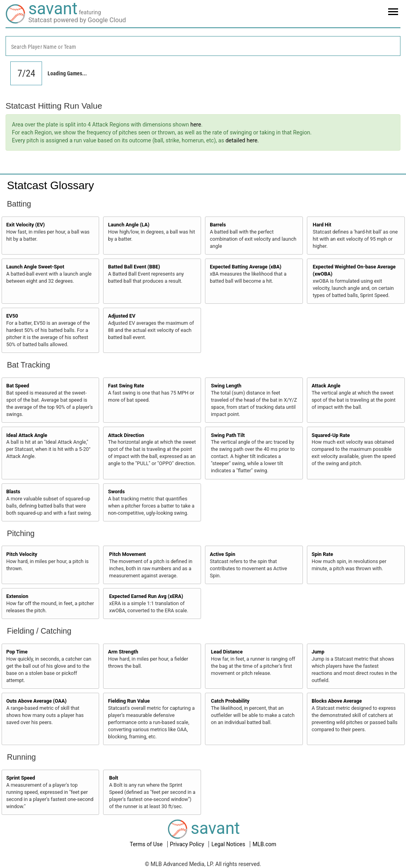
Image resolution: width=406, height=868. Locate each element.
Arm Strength (123, 652)
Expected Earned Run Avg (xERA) (146, 596)
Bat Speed (18, 386)
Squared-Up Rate (331, 435)
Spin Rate (322, 554)
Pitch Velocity (22, 554)
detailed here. (242, 140)
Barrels (218, 225)
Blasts (13, 491)
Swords (116, 491)
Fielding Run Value (129, 701)
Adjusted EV (122, 316)
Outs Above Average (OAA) (36, 701)
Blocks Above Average (337, 701)
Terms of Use (147, 844)
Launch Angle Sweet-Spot (35, 267)
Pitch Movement (127, 554)
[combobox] (203, 46)
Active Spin (222, 554)
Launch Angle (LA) (128, 225)
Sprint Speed (21, 778)
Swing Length (226, 386)
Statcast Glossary (51, 185)
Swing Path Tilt (228, 435)
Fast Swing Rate (126, 386)
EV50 (12, 316)
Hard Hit (322, 225)
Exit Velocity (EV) (26, 225)
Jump (318, 652)
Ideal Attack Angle (27, 435)
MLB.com (264, 844)
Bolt (114, 778)
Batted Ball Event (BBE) (134, 267)
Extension (17, 596)
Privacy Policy (188, 844)
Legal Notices (229, 844)
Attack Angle (326, 386)
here (196, 125)
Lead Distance (227, 652)
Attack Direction (126, 435)
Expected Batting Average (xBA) (246, 267)
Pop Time (17, 652)
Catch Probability (230, 701)
